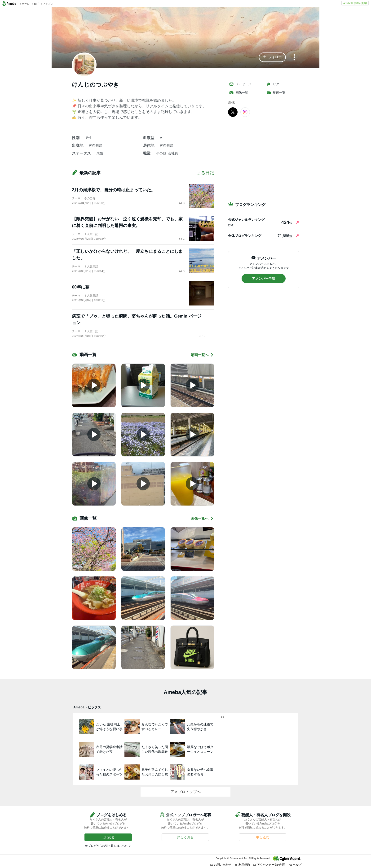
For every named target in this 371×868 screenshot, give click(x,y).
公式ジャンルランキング (246, 220)
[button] (272, 57)
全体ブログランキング (245, 236)
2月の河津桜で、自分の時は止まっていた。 (114, 190)
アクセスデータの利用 (269, 865)
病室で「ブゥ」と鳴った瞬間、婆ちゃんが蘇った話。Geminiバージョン (137, 319)
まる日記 (205, 173)
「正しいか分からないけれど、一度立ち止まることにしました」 (127, 255)
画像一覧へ (202, 518)
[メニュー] (294, 58)
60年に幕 (81, 287)
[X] (233, 112)
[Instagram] (245, 112)
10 (202, 336)
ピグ (273, 84)
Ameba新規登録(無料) (355, 3)
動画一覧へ (202, 355)
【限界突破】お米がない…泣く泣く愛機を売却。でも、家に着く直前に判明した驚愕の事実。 (127, 222)
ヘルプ (295, 865)
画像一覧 (238, 93)
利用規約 (242, 865)
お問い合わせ (221, 865)
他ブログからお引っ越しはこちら (106, 846)
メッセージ (240, 84)
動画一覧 (276, 93)
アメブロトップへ (185, 792)
